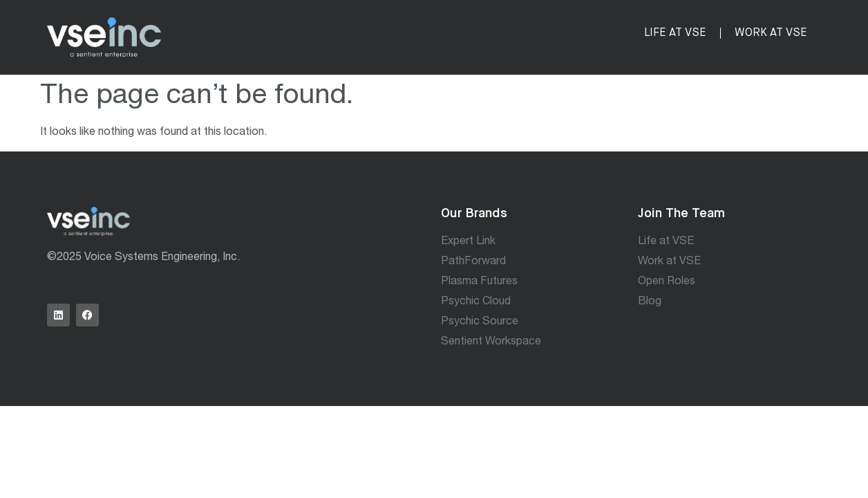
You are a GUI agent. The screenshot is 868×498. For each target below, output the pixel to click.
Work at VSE (771, 33)
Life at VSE (675, 33)
